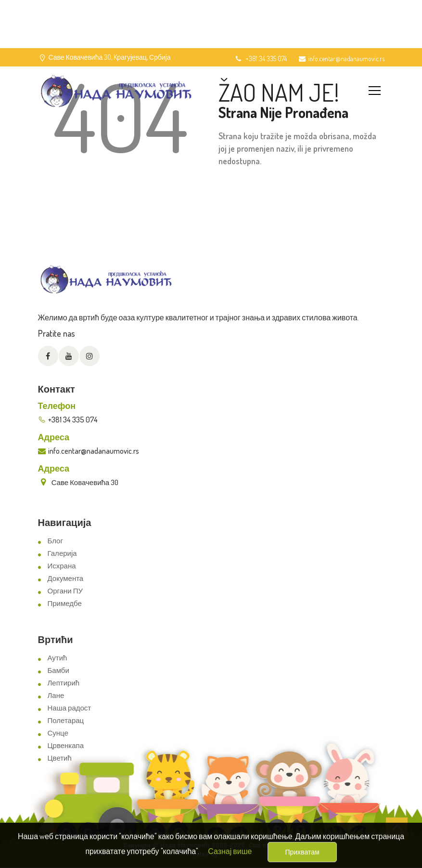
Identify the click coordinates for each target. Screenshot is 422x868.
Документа (66, 578)
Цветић (60, 758)
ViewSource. (236, 854)
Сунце (58, 733)
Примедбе (65, 603)
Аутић (58, 658)
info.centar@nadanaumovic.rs (342, 59)
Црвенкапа (66, 745)
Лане (56, 695)
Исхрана (62, 566)
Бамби (58, 670)
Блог (55, 541)
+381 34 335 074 (261, 59)
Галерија (62, 553)
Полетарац (66, 720)
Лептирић (64, 683)
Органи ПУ (65, 591)
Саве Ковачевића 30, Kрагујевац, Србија (110, 57)
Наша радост (70, 708)
